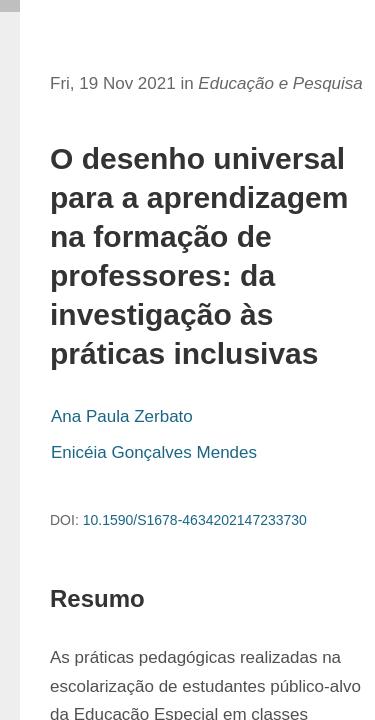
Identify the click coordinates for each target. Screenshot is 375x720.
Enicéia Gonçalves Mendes (154, 452)
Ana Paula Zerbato (122, 416)
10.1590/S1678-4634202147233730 (195, 520)
